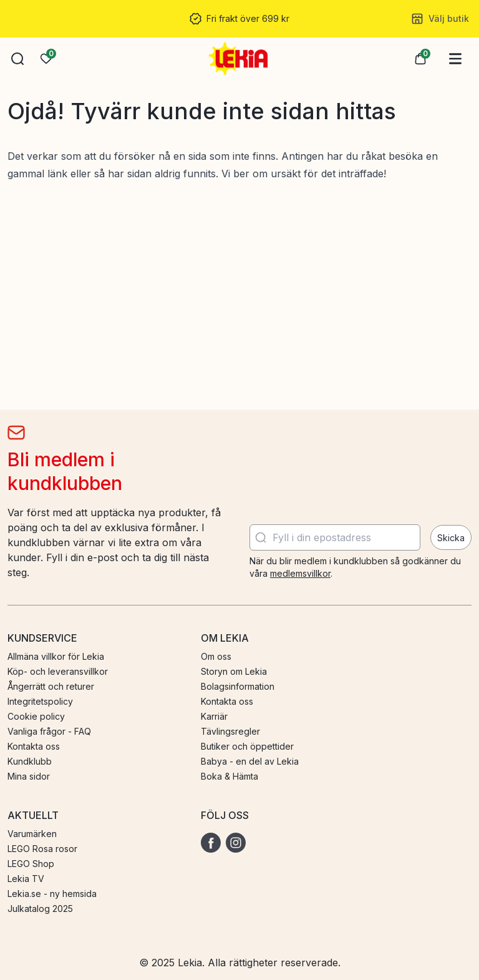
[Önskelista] (46, 59)
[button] (17, 59)
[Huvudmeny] (455, 59)
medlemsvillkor (300, 573)
